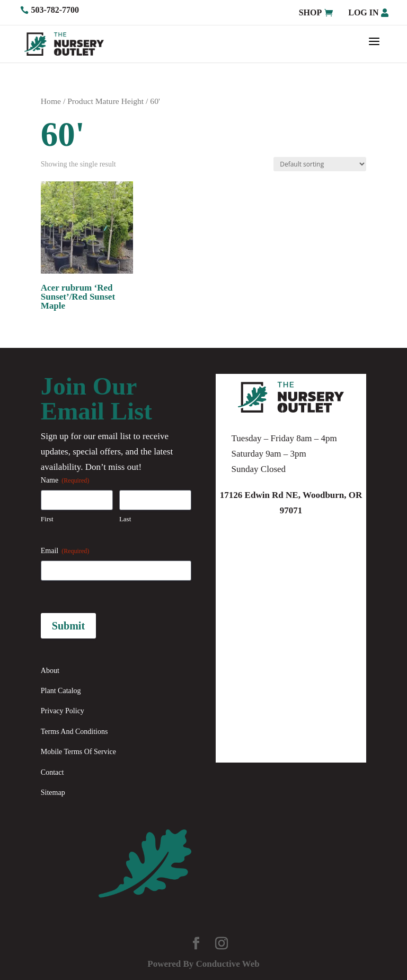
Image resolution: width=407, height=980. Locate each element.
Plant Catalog (61, 691)
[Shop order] (320, 164)
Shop (311, 12)
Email (65, 551)
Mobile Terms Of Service (78, 752)
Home (51, 101)
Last (125, 519)
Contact (52, 772)
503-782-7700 (55, 10)
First (47, 519)
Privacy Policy (63, 711)
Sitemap (53, 793)
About (50, 671)
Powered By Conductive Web (203, 964)
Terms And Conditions (74, 732)
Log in (363, 12)
